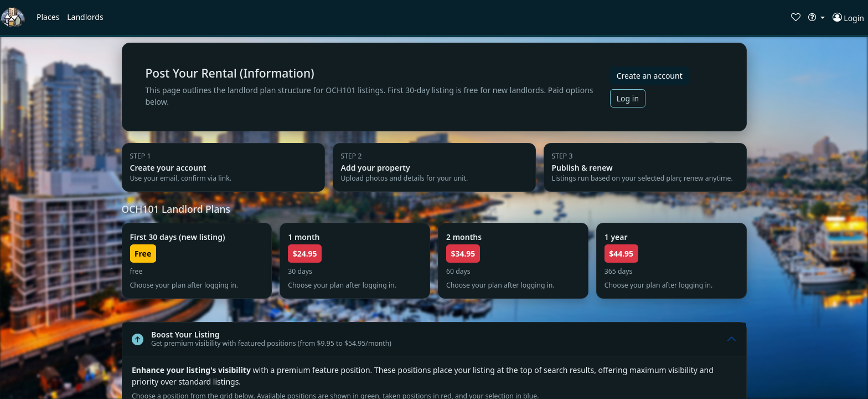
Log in (628, 98)
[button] (48, 17)
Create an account (650, 76)
